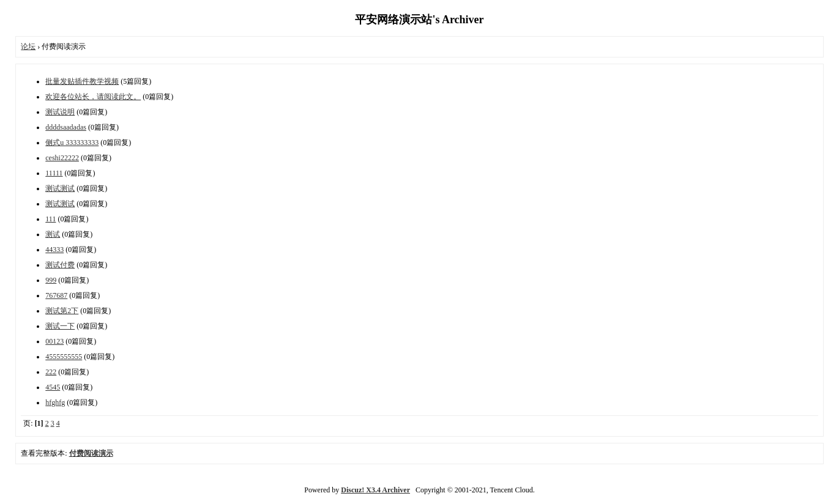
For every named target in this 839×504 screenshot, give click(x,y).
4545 (53, 387)
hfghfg (55, 402)
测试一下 (60, 326)
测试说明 (60, 112)
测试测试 (60, 188)
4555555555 (64, 357)
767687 (56, 295)
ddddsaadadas (66, 127)
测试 (53, 234)
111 (50, 219)
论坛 (28, 46)
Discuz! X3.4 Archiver (375, 490)
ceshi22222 (62, 158)
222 (51, 372)
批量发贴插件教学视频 (82, 81)
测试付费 (60, 265)
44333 (54, 250)
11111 (54, 173)
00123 (54, 341)
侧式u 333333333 (72, 143)
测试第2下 (62, 311)
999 (51, 280)
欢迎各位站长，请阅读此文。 (93, 97)
